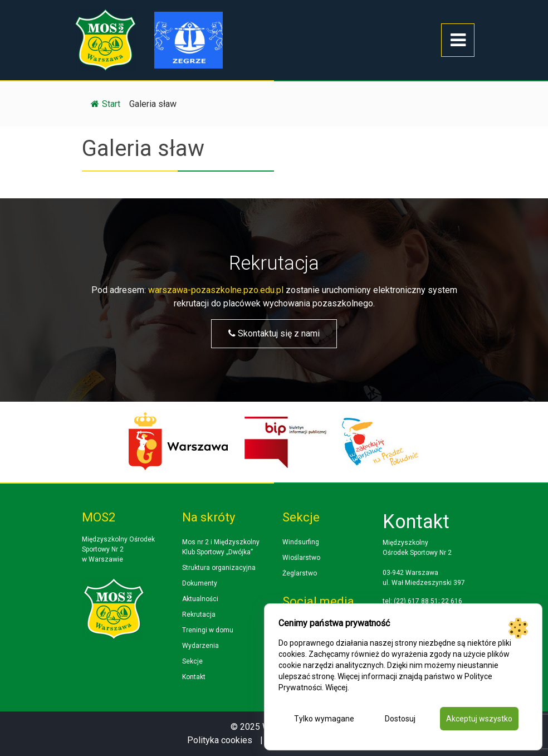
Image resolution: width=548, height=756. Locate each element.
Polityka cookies (220, 740)
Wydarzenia (200, 646)
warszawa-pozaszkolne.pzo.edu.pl (216, 290)
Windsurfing (301, 542)
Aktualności (200, 599)
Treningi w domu (208, 630)
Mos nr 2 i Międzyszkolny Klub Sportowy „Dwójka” (221, 547)
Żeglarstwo (300, 573)
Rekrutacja (199, 614)
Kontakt (194, 677)
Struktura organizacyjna (219, 568)
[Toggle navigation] (458, 40)
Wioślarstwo (301, 558)
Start (106, 104)
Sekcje (192, 661)
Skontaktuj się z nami (274, 333)
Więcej (336, 687)
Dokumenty (200, 583)
